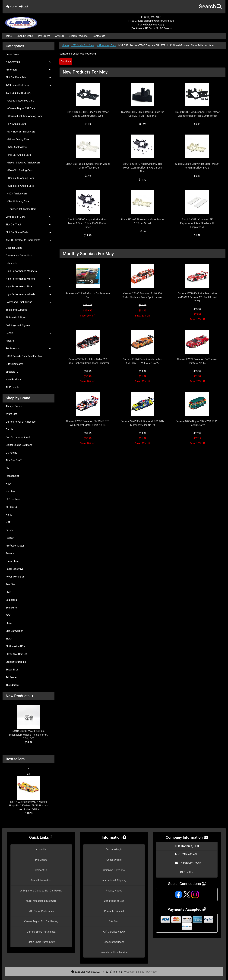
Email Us (187, 872)
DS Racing (11, 453)
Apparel (10, 341)
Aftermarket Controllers (19, 256)
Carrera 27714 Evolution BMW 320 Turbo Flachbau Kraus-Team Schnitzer (88, 361)
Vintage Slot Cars (28, 217)
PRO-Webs (151, 972)
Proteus (10, 553)
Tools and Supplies (16, 310)
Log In (24, 7)
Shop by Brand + (20, 398)
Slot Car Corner (14, 631)
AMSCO (59, 36)
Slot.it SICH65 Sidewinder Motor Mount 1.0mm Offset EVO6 (88, 166)
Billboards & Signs (16, 318)
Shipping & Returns (114, 870)
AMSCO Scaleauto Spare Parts (28, 240)
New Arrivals (28, 62)
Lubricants (12, 263)
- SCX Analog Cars (17, 194)
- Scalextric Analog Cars (20, 186)
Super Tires (12, 670)
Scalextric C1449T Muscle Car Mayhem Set (88, 295)
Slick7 (9, 623)
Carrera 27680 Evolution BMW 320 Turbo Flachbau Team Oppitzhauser (142, 295)
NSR (8, 522)
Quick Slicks (13, 561)
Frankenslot (12, 476)
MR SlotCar (12, 507)
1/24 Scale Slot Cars (28, 85)
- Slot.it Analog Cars (17, 201)
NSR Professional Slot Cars (41, 901)
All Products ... (14, 387)
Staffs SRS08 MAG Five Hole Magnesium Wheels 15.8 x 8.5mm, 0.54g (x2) (29, 723)
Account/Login (114, 849)
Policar (10, 538)
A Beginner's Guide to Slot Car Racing (41, 891)
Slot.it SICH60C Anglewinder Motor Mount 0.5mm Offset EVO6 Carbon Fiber (88, 223)
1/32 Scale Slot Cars (83, 45)
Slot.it (9, 639)
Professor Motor (15, 546)
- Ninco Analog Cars (17, 139)
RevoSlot (11, 584)
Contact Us (99, 36)
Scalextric (11, 608)
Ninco (9, 515)
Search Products (78, 36)
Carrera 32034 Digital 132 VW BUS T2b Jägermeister (197, 423)
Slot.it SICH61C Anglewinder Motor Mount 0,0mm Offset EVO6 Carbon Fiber (142, 168)
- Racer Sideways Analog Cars (23, 163)
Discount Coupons (114, 942)
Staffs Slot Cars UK (16, 654)
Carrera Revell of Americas (21, 422)
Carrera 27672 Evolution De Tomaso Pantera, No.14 (197, 361)
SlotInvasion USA (15, 646)
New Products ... (15, 379)
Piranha (10, 530)
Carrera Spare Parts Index (41, 932)
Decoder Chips (14, 248)
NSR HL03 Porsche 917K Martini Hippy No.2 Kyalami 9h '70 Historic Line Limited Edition (29, 794)
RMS (8, 592)
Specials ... (12, 372)
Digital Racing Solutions (19, 445)
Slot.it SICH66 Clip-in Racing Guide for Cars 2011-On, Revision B (143, 114)
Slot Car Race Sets (28, 77)
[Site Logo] (40, 21)
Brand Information (41, 880)
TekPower (11, 677)
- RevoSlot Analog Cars (19, 170)
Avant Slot (11, 414)
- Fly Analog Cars (16, 124)
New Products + (20, 696)
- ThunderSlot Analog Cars (21, 209)
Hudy (9, 484)
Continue (66, 61)
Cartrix (9, 429)
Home (11, 7)
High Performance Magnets (21, 271)
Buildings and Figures (18, 325)
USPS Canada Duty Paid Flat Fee (24, 356)
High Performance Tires (28, 287)
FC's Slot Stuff (14, 460)
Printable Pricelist (114, 911)
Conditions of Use (114, 901)
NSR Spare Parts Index (41, 911)
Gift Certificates (14, 364)
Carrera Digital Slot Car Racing (41, 921)
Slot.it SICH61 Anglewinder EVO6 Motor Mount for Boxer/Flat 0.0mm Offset (197, 114)
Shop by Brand (25, 36)
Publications (28, 349)
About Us (41, 849)
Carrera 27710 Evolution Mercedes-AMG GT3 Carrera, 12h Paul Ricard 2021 (197, 297)
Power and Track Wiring (28, 302)
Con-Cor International (18, 437)
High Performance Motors (28, 279)
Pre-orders (28, 70)
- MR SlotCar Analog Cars (21, 132)
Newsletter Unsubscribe (114, 952)
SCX (8, 615)
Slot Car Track (28, 225)
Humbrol (11, 491)
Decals (28, 333)
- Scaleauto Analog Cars (20, 178)
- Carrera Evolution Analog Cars (24, 116)
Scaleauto (11, 600)
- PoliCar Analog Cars (18, 155)
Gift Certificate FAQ (114, 932)
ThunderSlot (13, 685)
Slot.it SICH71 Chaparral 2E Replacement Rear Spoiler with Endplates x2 (197, 223)
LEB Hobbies (13, 499)
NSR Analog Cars (106, 45)
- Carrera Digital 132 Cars (20, 108)
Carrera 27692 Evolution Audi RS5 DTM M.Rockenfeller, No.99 (143, 423)
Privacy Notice (114, 891)
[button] (210, 7)
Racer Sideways (15, 569)
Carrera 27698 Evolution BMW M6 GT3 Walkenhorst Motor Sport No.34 (88, 423)
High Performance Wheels (28, 294)
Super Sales (12, 54)
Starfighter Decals (16, 662)
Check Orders (114, 860)
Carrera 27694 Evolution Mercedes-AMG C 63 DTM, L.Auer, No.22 (142, 361)
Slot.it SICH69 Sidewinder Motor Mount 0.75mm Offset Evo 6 (197, 166)
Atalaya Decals (14, 406)
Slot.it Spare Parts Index (41, 942)
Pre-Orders (44, 36)
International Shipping (114, 880)
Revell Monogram (16, 577)
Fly (7, 468)
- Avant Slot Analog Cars (20, 101)
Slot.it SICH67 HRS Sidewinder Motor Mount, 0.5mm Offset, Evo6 (88, 114)
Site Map (114, 921)
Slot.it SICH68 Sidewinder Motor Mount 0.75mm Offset (142, 221)
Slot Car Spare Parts (28, 232)
